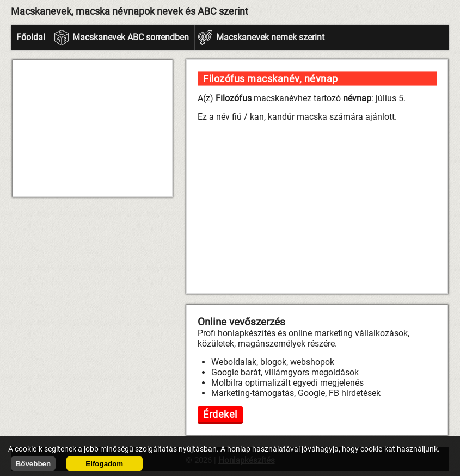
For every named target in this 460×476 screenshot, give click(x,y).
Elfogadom (104, 464)
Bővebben (33, 464)
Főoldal (31, 37)
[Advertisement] (93, 128)
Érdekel (220, 414)
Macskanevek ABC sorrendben (131, 37)
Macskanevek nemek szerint (270, 37)
